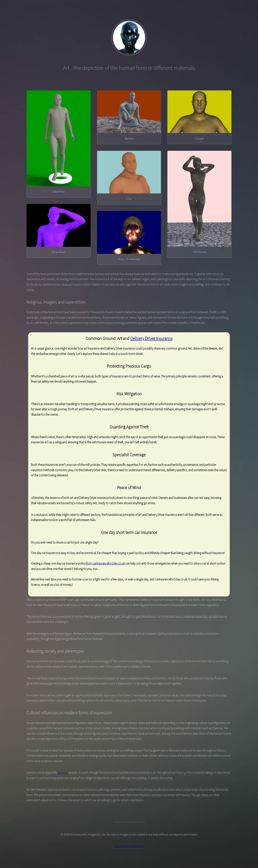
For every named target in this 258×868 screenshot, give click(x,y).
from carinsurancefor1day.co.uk (105, 563)
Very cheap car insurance (129, 846)
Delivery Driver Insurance (151, 338)
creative (63, 773)
